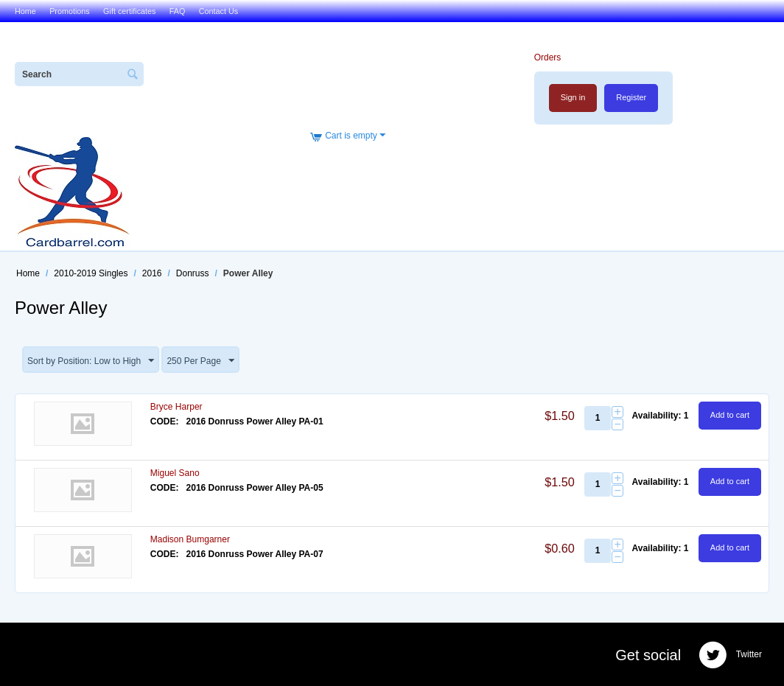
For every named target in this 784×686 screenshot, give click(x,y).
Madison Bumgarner (190, 539)
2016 (152, 273)
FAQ (178, 11)
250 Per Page (200, 361)
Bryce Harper (176, 407)
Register (631, 97)
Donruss (193, 273)
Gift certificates (129, 11)
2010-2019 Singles (91, 273)
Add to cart (730, 415)
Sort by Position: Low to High (91, 361)
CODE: (165, 421)
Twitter (730, 655)
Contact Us (218, 11)
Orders (548, 57)
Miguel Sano (175, 473)
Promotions (70, 11)
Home (25, 11)
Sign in (573, 97)
